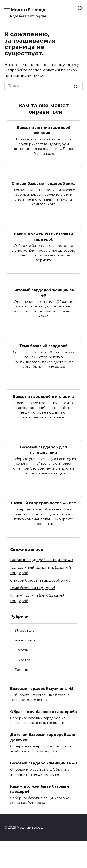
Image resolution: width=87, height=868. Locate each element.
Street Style (25, 630)
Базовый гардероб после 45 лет (43, 503)
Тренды (22, 670)
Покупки (22, 660)
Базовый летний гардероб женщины (44, 130)
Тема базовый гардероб (43, 346)
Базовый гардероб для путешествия (44, 450)
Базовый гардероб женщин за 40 (44, 292)
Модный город (28, 10)
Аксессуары (25, 640)
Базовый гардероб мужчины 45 (42, 689)
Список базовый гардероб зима (44, 183)
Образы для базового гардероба (43, 712)
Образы (22, 650)
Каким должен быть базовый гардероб (43, 237)
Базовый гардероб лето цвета (44, 397)
